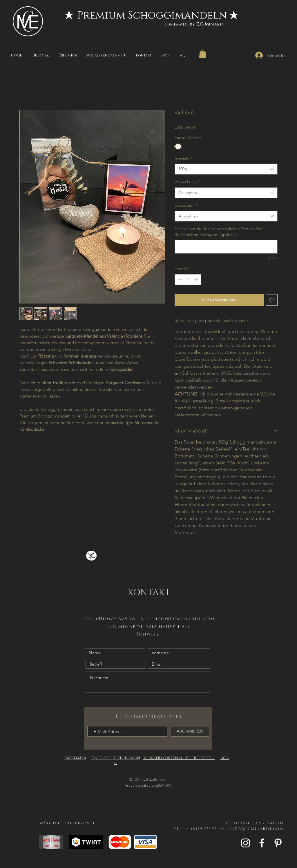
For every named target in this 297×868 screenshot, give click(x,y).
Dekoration (186, 205)
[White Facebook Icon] (262, 843)
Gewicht (184, 158)
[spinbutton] (188, 280)
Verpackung (187, 182)
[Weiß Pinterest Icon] (278, 843)
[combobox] (226, 169)
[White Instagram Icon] (246, 843)
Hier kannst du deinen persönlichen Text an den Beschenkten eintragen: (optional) (219, 232)
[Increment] (197, 280)
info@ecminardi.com (183, 619)
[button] (203, 54)
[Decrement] (179, 280)
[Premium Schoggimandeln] (152, 15)
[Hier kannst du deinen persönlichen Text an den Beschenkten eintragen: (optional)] (226, 247)
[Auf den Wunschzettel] (272, 300)
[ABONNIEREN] (190, 731)
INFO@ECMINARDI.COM (257, 829)
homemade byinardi (194, 24)
